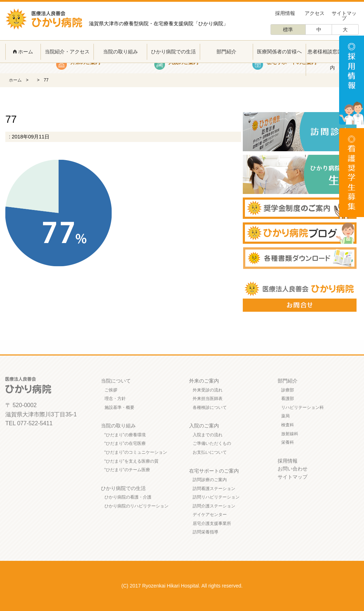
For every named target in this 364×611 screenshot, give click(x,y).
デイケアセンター (210, 515)
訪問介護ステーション (214, 506)
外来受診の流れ (208, 390)
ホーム (23, 52)
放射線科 (290, 434)
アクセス (315, 13)
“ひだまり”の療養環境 (125, 435)
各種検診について (210, 407)
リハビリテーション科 (303, 407)
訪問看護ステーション (214, 489)
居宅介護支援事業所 (212, 523)
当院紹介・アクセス (67, 52)
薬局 (285, 416)
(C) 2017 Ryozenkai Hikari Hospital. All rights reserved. (182, 586)
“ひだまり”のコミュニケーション (136, 452)
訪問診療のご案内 (210, 480)
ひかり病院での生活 (173, 52)
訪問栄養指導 (205, 532)
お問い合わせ (293, 469)
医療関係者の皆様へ (279, 52)
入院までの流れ (208, 435)
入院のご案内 (204, 426)
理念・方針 (115, 399)
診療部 (288, 390)
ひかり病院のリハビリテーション (136, 506)
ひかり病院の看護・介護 (128, 497)
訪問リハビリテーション (216, 497)
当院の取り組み (121, 52)
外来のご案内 (204, 381)
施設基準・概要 (119, 407)
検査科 (288, 425)
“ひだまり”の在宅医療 (125, 443)
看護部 (288, 399)
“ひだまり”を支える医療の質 (132, 461)
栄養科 (288, 442)
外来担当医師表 (208, 399)
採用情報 (285, 13)
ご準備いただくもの (212, 443)
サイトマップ (344, 16)
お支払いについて (210, 452)
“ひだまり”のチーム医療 (127, 470)
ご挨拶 (111, 390)
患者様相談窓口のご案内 (332, 60)
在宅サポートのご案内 (214, 471)
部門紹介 (226, 52)
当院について (116, 381)
